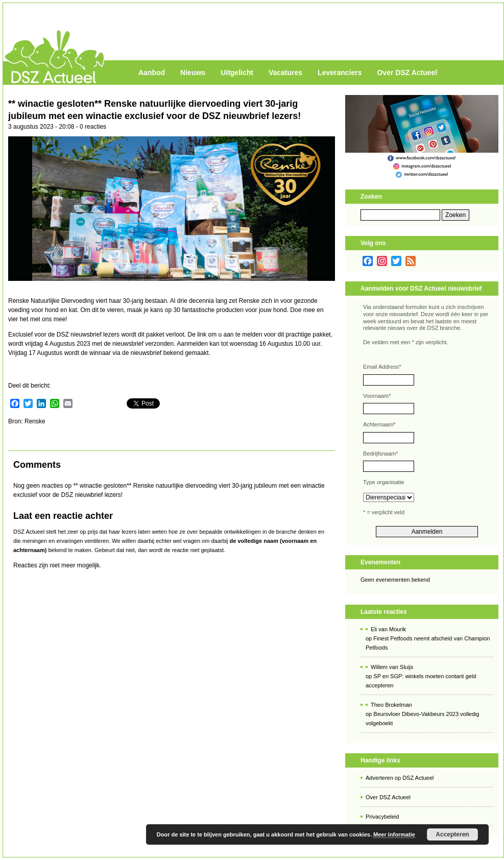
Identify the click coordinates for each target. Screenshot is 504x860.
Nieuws (193, 73)
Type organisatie (384, 482)
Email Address (382, 367)
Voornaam (377, 396)
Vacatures (285, 73)
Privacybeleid (382, 817)
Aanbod (152, 73)
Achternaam (379, 424)
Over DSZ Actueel (407, 73)
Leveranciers (340, 73)
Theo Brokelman (391, 705)
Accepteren (452, 834)
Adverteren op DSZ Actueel (400, 778)
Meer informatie (394, 834)
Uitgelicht (237, 73)
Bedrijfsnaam (380, 453)
